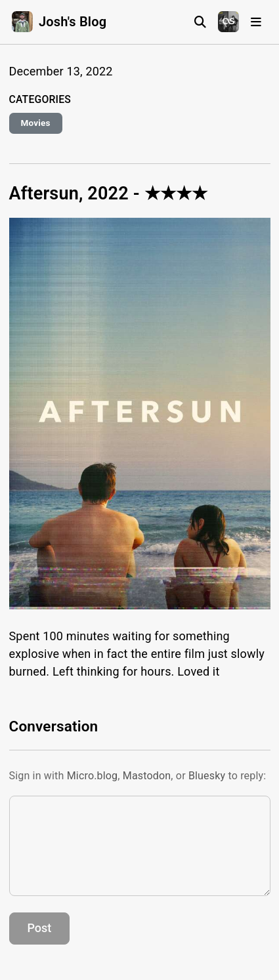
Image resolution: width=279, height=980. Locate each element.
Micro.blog (93, 776)
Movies (36, 123)
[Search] (200, 22)
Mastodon (147, 776)
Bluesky (207, 776)
